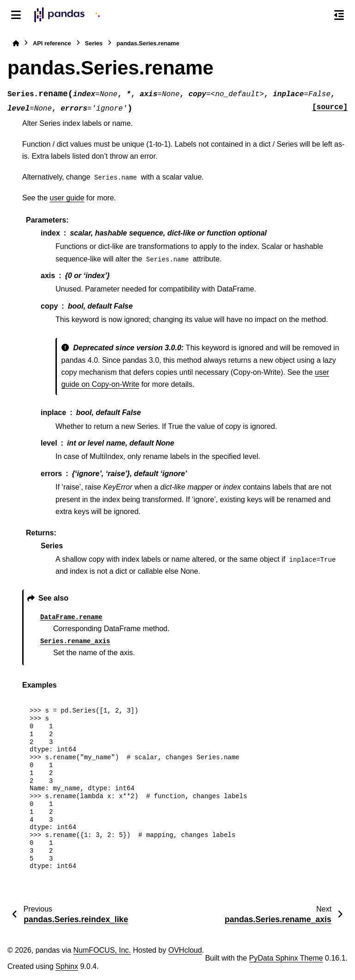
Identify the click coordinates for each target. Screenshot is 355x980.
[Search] (319, 15)
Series (94, 43)
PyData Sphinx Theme (286, 958)
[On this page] (339, 15)
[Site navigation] (16, 15)
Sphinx (67, 966)
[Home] (16, 43)
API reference (52, 43)
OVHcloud (185, 950)
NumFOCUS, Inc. (102, 950)
